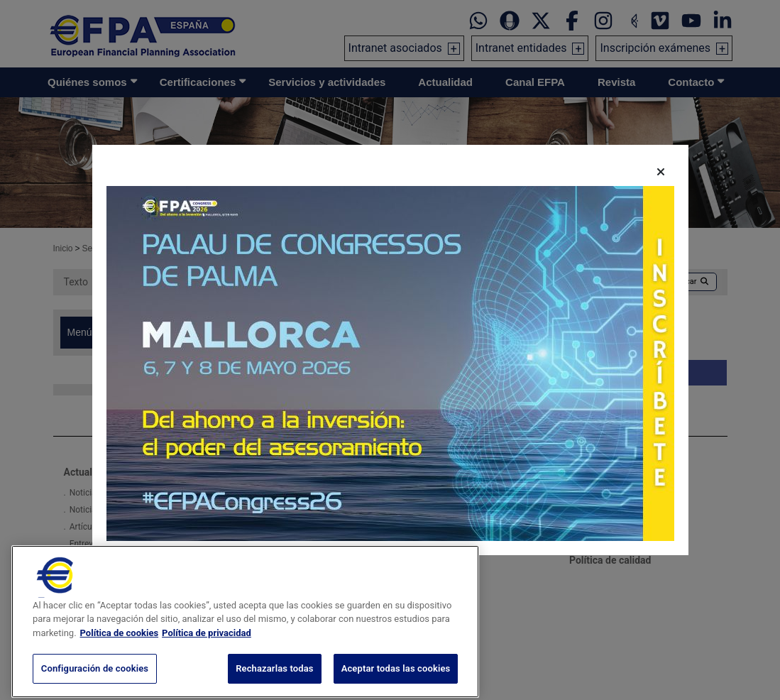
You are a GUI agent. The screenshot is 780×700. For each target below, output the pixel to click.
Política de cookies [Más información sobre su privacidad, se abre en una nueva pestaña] (120, 646)
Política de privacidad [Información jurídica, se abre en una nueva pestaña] (207, 646)
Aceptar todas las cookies (396, 682)
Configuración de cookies (95, 682)
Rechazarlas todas (275, 682)
